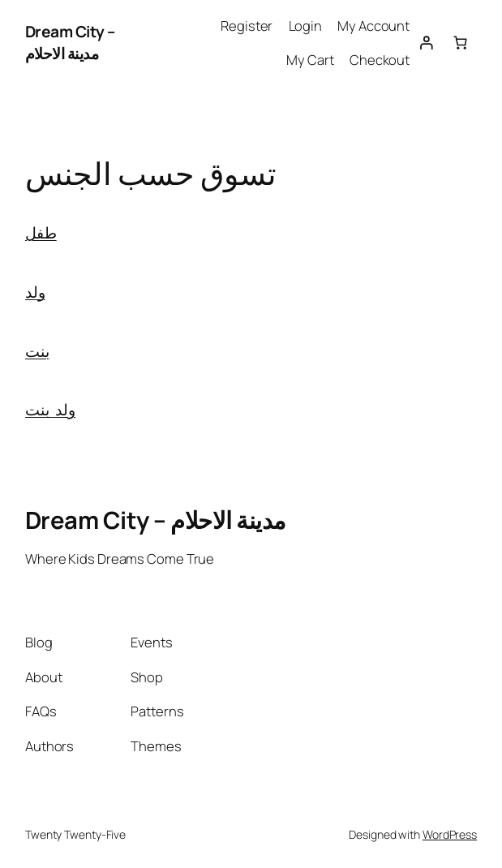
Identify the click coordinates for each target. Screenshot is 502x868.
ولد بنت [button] (50, 410)
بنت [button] (37, 351)
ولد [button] (35, 292)
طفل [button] (41, 233)
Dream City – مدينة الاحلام (70, 43)
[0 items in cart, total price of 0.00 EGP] (460, 43)
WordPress (450, 834)
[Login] (426, 43)
